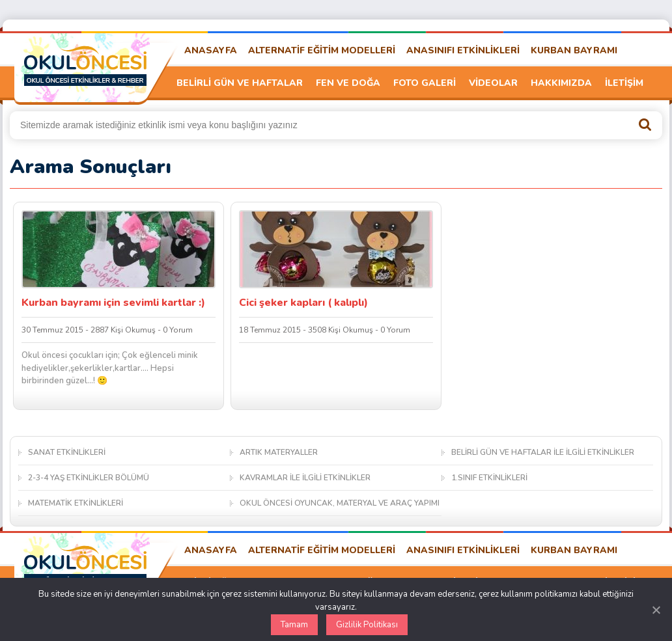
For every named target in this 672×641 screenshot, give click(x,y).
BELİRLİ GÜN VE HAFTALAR (240, 83)
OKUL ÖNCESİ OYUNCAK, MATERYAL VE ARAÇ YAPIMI (340, 503)
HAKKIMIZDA (561, 83)
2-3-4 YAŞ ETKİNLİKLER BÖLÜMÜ (89, 478)
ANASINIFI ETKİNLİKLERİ (463, 50)
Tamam (294, 625)
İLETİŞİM (624, 83)
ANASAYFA (211, 50)
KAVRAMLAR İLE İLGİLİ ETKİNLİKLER (305, 478)
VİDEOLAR (493, 83)
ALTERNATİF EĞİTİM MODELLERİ (322, 50)
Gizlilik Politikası (367, 625)
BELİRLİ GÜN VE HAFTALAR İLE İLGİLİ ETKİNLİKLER (543, 452)
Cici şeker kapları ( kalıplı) (303, 303)
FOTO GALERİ (425, 83)
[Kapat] (656, 610)
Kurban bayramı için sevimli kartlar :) (113, 303)
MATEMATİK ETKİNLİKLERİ (76, 503)
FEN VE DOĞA (348, 83)
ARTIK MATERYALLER (279, 452)
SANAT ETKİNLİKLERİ (67, 452)
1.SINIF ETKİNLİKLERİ (489, 478)
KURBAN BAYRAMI (574, 50)
